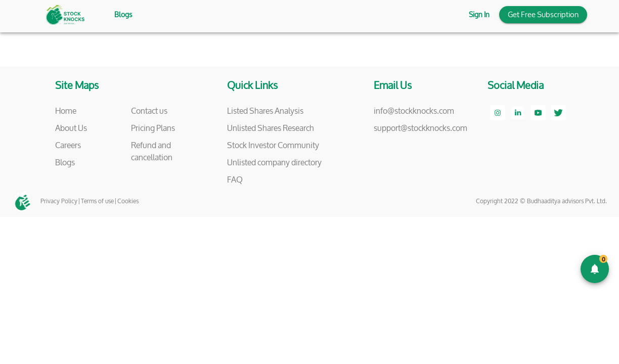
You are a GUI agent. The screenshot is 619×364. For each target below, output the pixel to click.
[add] (595, 269)
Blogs (123, 15)
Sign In (479, 15)
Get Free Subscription (543, 15)
